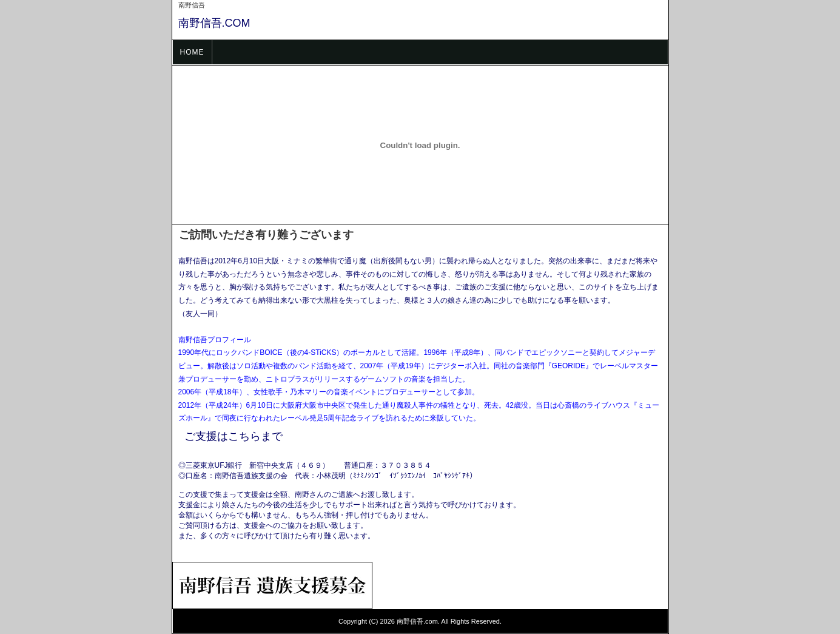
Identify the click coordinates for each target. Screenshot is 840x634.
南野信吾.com (417, 621)
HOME (192, 52)
